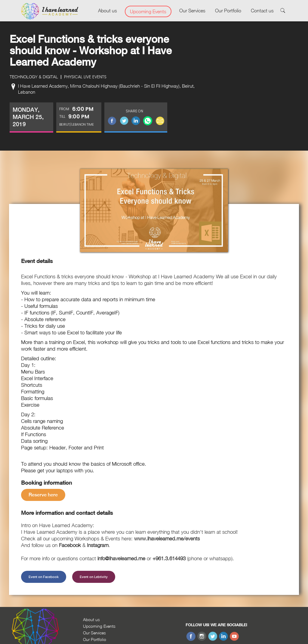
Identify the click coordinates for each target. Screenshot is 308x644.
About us (108, 11)
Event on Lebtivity (94, 577)
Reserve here (43, 495)
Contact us (262, 11)
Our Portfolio (228, 11)
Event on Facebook (44, 577)
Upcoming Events (148, 11)
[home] (50, 11)
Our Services (192, 11)
